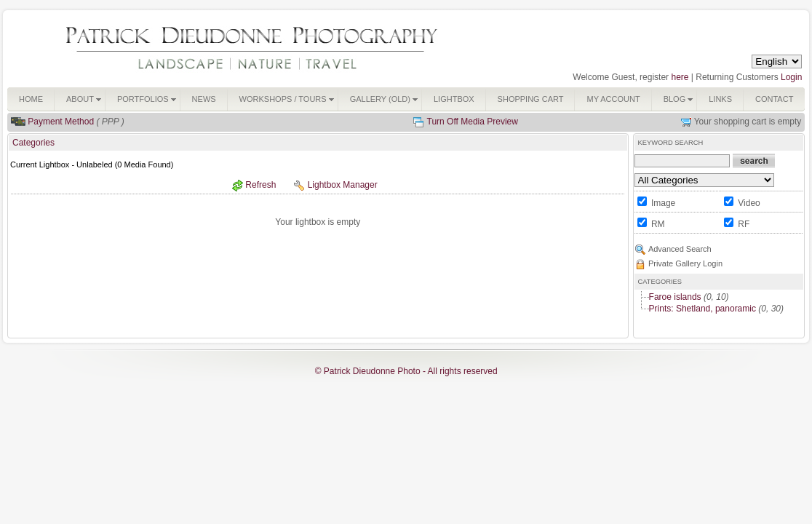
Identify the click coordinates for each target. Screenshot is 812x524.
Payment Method (61, 122)
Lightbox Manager (343, 185)
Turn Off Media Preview (473, 122)
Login (791, 77)
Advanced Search (680, 249)
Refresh (260, 185)
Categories (33, 143)
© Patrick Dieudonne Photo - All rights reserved (406, 371)
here (680, 77)
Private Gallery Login (685, 263)
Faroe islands (675, 297)
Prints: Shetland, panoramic (702, 309)
